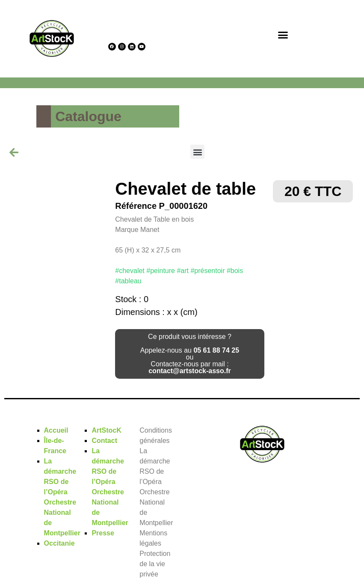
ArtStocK (106, 430)
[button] (283, 35)
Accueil (56, 430)
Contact (104, 441)
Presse (103, 533)
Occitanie (59, 543)
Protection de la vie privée (155, 564)
